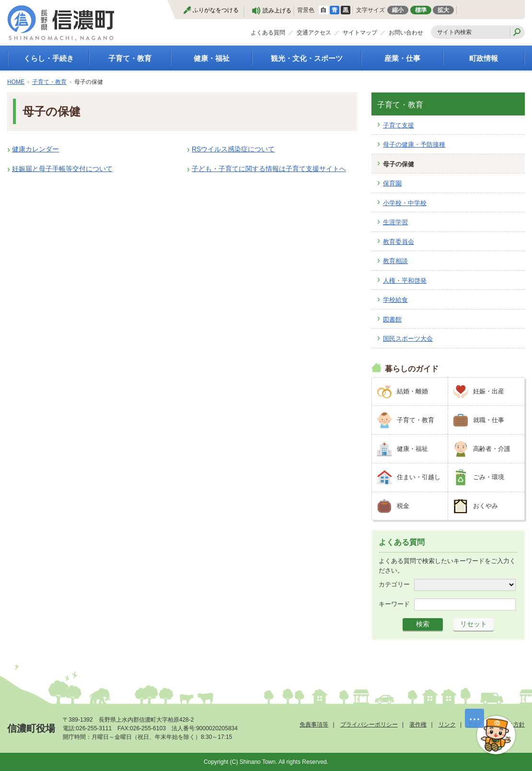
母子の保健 (399, 164)
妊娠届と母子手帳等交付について (62, 169)
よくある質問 (268, 33)
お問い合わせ (406, 33)
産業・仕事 (402, 58)
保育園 (392, 183)
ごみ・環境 (489, 477)
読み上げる (277, 11)
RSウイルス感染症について (233, 149)
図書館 (392, 319)
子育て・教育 (130, 58)
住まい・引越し (419, 477)
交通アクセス (314, 33)
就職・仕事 (489, 420)
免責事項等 (314, 725)
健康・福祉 (212, 58)
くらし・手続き (49, 58)
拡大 (443, 10)
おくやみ (486, 506)
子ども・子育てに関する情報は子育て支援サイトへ (269, 169)
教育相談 (395, 261)
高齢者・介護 (492, 449)
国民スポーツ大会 (408, 339)
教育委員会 (399, 242)
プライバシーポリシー (369, 725)
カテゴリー (394, 584)
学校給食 (395, 300)
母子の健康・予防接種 (414, 144)
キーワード (394, 604)
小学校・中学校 (405, 203)
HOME (16, 82)
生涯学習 (395, 222)
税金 (403, 506)
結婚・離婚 (412, 391)
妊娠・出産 (489, 391)
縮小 (398, 10)
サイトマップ (360, 33)
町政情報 (484, 58)
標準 (421, 10)
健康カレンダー (35, 149)
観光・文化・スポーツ (307, 58)
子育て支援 (399, 125)
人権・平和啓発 (405, 281)
